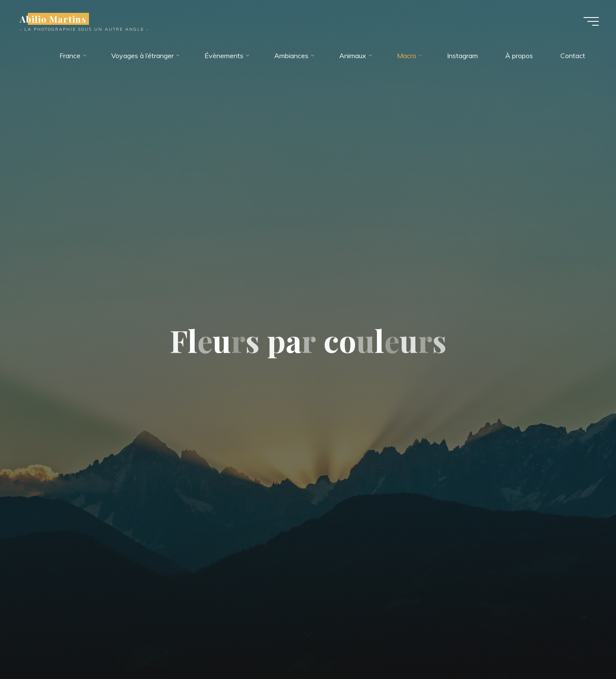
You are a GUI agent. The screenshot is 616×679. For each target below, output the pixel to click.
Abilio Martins (53, 19)
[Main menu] (591, 21)
